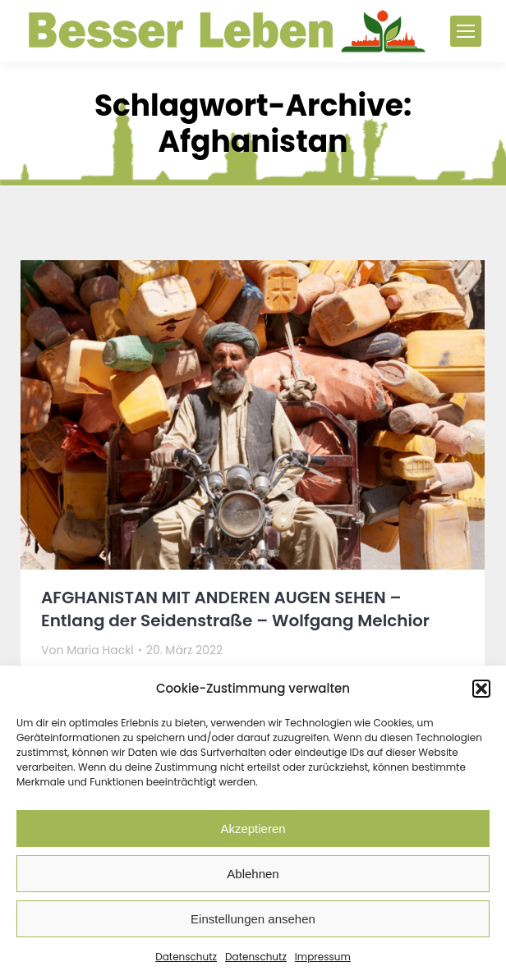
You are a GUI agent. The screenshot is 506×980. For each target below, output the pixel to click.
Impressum (323, 957)
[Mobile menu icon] (466, 31)
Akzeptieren (253, 829)
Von (87, 650)
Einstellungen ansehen (253, 919)
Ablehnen (253, 874)
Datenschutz (186, 957)
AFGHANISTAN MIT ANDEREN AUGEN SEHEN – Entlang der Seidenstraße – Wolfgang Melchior (235, 609)
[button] (481, 689)
